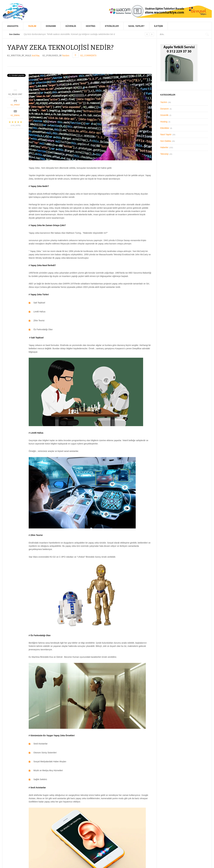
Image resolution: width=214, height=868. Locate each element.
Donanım (51, 26)
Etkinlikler (112, 26)
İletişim (158, 26)
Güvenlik (71, 26)
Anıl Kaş (36, 56)
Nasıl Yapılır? (136, 26)
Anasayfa (13, 26)
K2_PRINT (15, 105)
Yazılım (32, 26)
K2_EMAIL (15, 115)
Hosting (91, 26)
